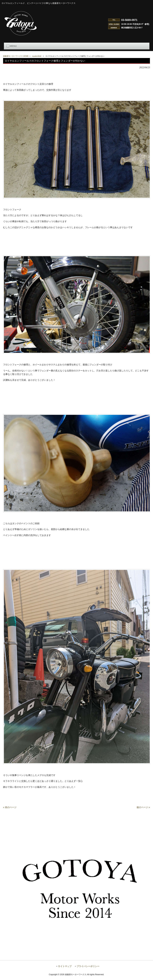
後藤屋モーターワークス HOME (16, 56)
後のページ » (143, 811)
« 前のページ (10, 811)
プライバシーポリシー (88, 970)
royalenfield (37, 56)
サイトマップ (65, 970)
